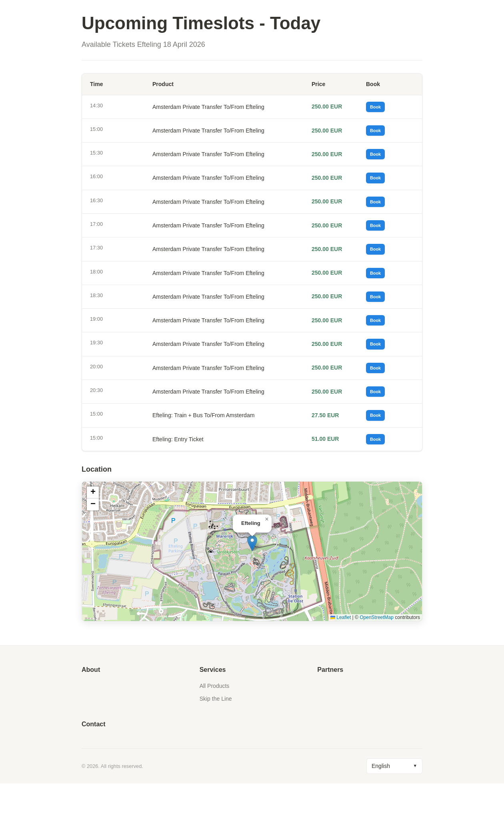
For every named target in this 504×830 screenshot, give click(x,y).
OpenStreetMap (377, 664)
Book (378, 109)
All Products (215, 732)
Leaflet (341, 664)
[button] (252, 590)
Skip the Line (216, 745)
